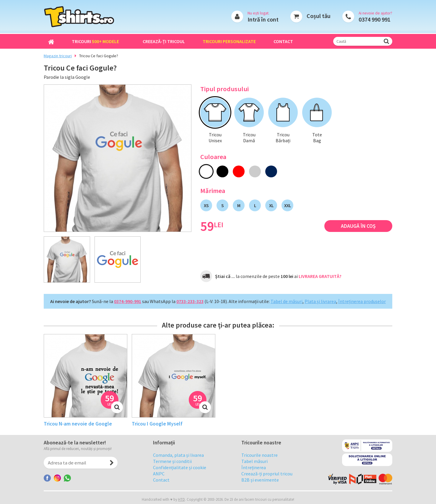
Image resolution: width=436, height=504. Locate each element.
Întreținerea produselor (362, 301)
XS (206, 205)
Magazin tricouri (58, 56)
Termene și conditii (172, 466)
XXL (288, 205)
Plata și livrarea (320, 301)
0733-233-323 (190, 301)
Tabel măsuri (254, 466)
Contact (283, 41)
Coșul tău (319, 16)
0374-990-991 (128, 301)
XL (271, 205)
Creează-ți (164, 41)
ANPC (159, 478)
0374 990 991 (375, 19)
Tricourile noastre (260, 459)
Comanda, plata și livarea (178, 459)
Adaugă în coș (358, 226)
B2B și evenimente (260, 484)
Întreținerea (254, 472)
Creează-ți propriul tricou (267, 478)
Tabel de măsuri (287, 301)
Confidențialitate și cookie (180, 472)
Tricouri (95, 41)
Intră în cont (263, 19)
